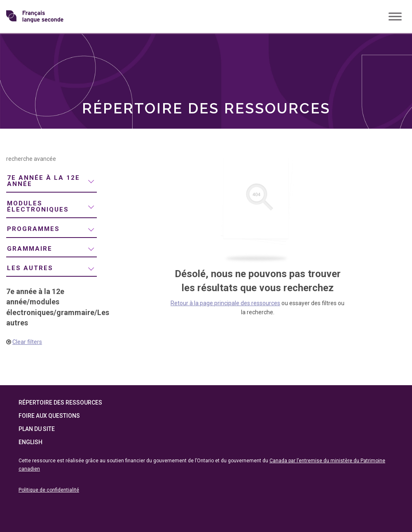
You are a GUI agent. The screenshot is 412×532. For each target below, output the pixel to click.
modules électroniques (38, 206)
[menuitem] (51, 181)
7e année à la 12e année (43, 181)
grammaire (30, 249)
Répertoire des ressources (60, 403)
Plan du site (37, 429)
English (30, 442)
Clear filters (27, 342)
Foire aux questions (49, 416)
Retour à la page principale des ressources (225, 303)
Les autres (30, 268)
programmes (33, 229)
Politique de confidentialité (49, 490)
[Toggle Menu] (395, 16)
